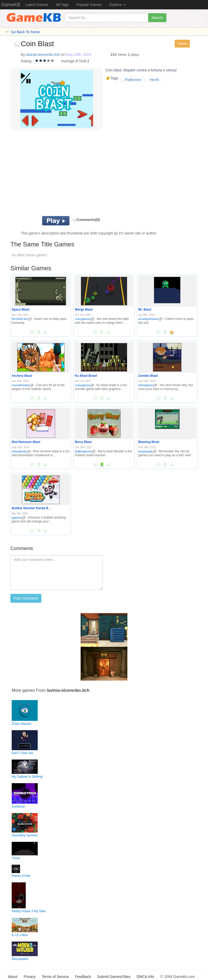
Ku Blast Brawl (86, 376)
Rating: (27, 61)
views (122, 55)
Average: (68, 61)
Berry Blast (83, 442)
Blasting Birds (149, 442)
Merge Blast (84, 310)
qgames (18, 518)
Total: (83, 61)
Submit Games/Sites (114, 977)
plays (135, 55)
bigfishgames (85, 451)
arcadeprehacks (150, 319)
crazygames (84, 319)
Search (157, 18)
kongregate (147, 451)
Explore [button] (117, 5)
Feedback (83, 977)
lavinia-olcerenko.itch (43, 55)
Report (182, 44)
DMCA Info (145, 977)
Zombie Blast (148, 376)
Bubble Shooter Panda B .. (31, 508)
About (13, 977)
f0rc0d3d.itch (22, 319)
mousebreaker (22, 385)
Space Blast (21, 310)
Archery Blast (22, 376)
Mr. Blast (145, 310)
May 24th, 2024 (79, 55)
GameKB (11, 5)
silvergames (148, 385)
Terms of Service (55, 977)
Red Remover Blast (26, 442)
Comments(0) (86, 220)
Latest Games (37, 5)
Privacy (30, 977)
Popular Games (89, 5)
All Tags (62, 5)
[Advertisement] (86, 174)
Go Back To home (25, 32)
